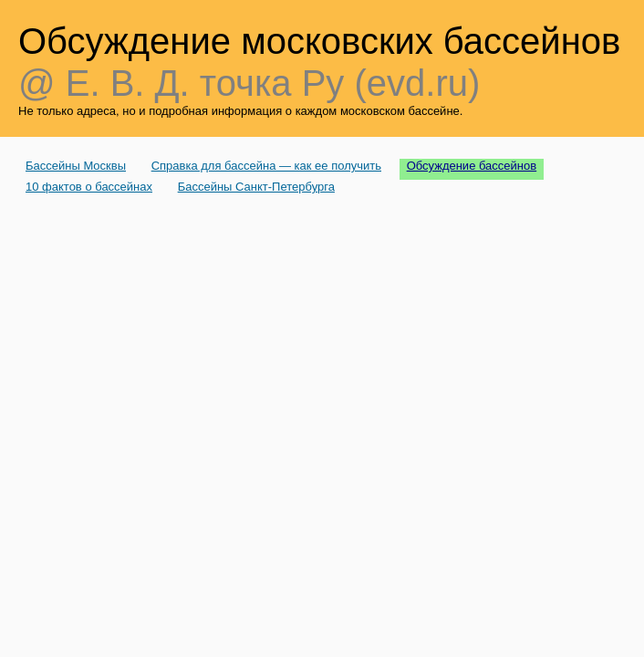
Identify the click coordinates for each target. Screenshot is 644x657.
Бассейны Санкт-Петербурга (256, 187)
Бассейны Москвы (76, 166)
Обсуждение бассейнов (472, 166)
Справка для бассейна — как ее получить (266, 166)
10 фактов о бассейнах (89, 187)
